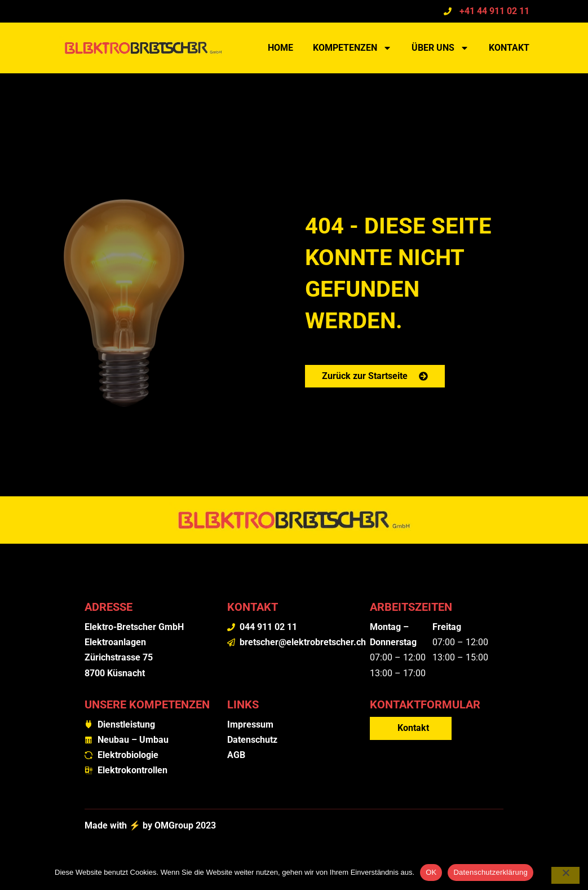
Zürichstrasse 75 (119, 657)
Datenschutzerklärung (490, 872)
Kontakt (509, 48)
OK (431, 872)
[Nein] (565, 875)
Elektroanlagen (115, 642)
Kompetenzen (352, 48)
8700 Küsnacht (115, 673)
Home (280, 48)
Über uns (440, 48)
